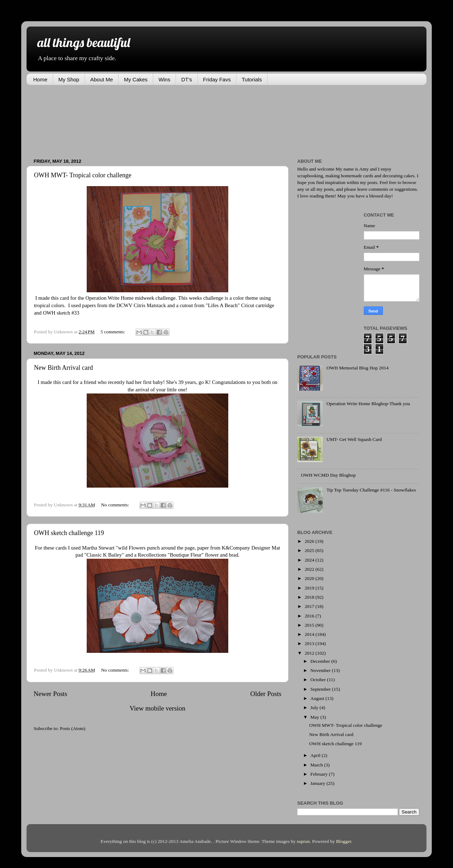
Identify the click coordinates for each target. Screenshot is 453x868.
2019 (310, 588)
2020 (310, 578)
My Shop (69, 79)
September (321, 689)
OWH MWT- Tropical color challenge (83, 175)
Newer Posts (50, 694)
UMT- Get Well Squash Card (354, 439)
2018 (310, 597)
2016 (310, 616)
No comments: (116, 505)
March (317, 765)
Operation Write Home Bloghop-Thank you (368, 404)
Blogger (344, 841)
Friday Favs (217, 79)
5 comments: (113, 332)
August (318, 698)
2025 (310, 550)
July (315, 708)
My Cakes (136, 79)
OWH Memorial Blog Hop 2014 (357, 368)
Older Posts (266, 694)
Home (40, 79)
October (319, 680)
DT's (187, 79)
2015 (310, 625)
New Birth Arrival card (63, 368)
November (321, 670)
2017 (310, 606)
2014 (310, 634)
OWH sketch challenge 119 (69, 533)
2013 (310, 643)
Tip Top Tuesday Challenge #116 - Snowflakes (371, 490)
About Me (102, 79)
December (321, 661)
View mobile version (157, 708)
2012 (310, 653)
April (316, 755)
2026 (310, 541)
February (320, 774)
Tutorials (252, 79)
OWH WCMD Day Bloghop (328, 475)
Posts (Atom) (73, 728)
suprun (303, 841)
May (315, 717)
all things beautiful (84, 42)
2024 (310, 560)
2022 (310, 569)
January (318, 783)
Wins (164, 79)
